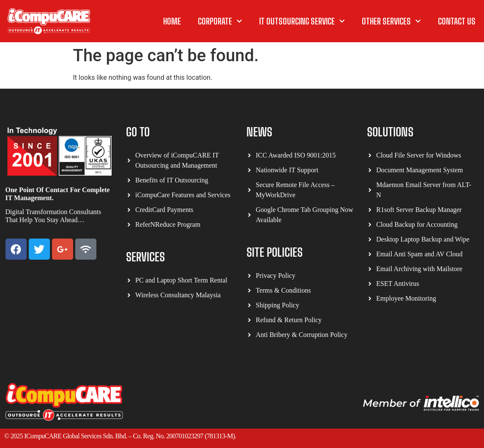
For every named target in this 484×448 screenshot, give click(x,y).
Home (172, 21)
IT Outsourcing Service (302, 21)
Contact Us (457, 21)
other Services (391, 21)
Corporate (220, 21)
